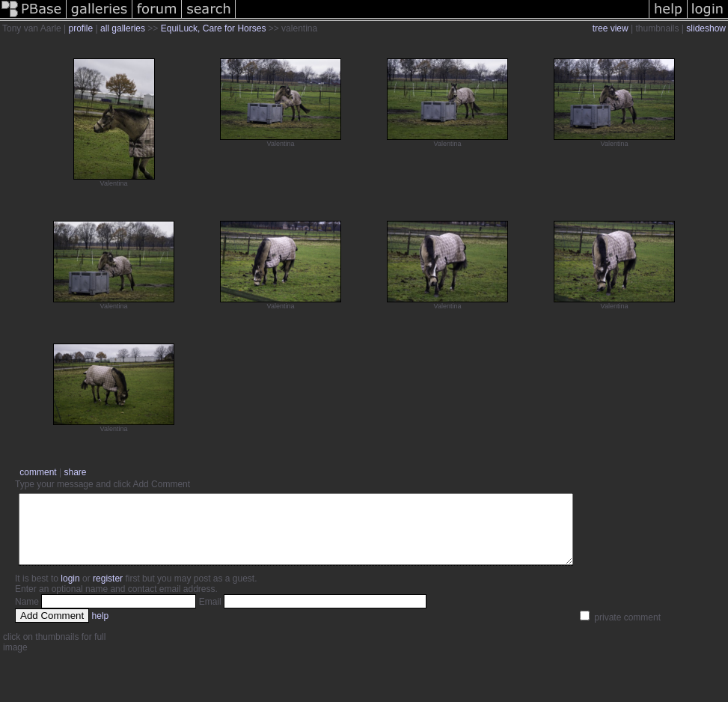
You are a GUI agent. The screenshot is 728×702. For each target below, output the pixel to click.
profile (81, 28)
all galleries (123, 28)
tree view (611, 28)
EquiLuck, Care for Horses (214, 28)
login (70, 592)
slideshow (706, 28)
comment (38, 472)
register (108, 592)
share (75, 472)
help (101, 629)
